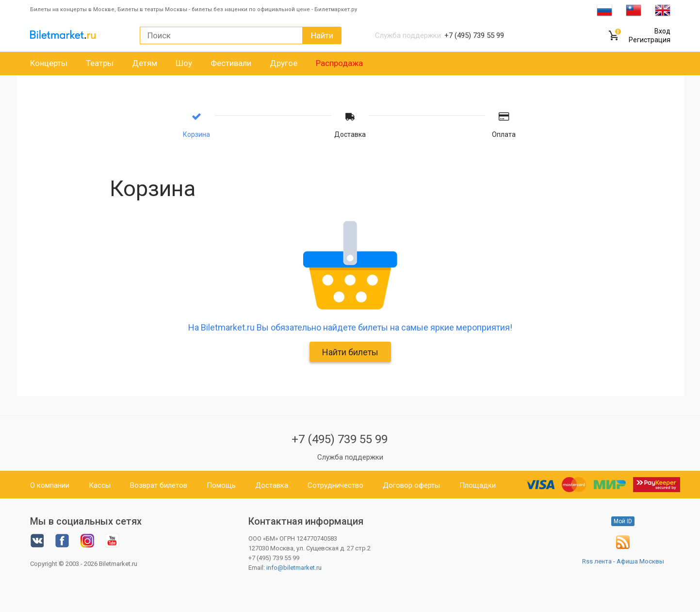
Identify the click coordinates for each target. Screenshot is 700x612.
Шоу (184, 63)
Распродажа (339, 63)
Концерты (49, 63)
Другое (284, 63)
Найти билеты (350, 352)
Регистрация (650, 40)
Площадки (478, 485)
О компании (50, 485)
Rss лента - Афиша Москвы (623, 561)
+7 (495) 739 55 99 (340, 439)
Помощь (221, 485)
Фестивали (231, 63)
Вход (662, 31)
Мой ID (623, 521)
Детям (145, 63)
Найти (322, 35)
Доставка (272, 485)
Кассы (100, 485)
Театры (100, 63)
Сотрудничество (335, 485)
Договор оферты (411, 485)
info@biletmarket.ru (294, 568)
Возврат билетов (159, 485)
